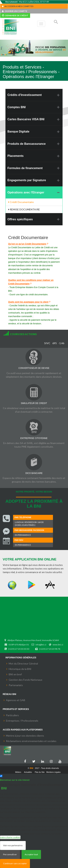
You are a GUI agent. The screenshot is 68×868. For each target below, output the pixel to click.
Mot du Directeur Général (23, 663)
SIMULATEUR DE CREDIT (34, 403)
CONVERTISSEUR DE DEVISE (34, 368)
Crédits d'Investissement (25, 95)
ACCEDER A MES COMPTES (18, 6)
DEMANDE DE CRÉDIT (15, 15)
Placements (16, 156)
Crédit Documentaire (21, 202)
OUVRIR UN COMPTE (15, 11)
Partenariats (16, 685)
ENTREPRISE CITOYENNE (34, 438)
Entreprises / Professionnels (22, 721)
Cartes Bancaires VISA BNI (26, 119)
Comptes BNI (17, 107)
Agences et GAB (16, 700)
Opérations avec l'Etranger (26, 192)
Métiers (18, 772)
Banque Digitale (18, 132)
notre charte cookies (10, 837)
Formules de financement (25, 168)
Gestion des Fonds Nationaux (25, 680)
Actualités (28, 772)
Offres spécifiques (20, 219)
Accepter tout (31, 854)
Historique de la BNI (20, 669)
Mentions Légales (53, 772)
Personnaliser (10, 854)
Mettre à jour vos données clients (25, 736)
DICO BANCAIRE (34, 473)
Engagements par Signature (27, 180)
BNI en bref (15, 674)
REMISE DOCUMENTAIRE (24, 209)
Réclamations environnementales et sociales (31, 741)
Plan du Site (40, 772)
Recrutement (12, 2)
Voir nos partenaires (13, 845)
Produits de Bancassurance (27, 144)
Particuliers (12, 715)
